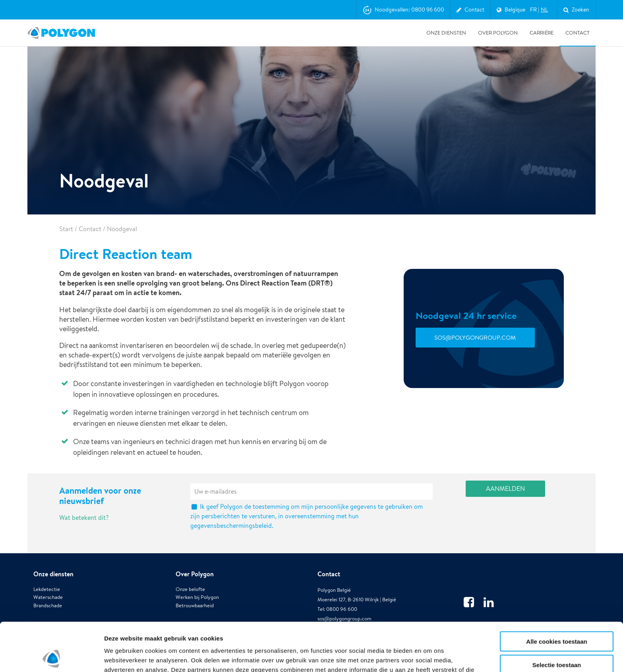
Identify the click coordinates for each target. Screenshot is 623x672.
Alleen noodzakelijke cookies (557, 639)
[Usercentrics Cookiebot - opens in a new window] (51, 657)
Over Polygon (498, 33)
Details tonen (429, 656)
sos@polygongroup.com (475, 337)
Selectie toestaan (557, 616)
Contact (578, 33)
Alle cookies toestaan (556, 593)
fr (533, 10)
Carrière (542, 33)
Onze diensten (446, 33)
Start (66, 229)
